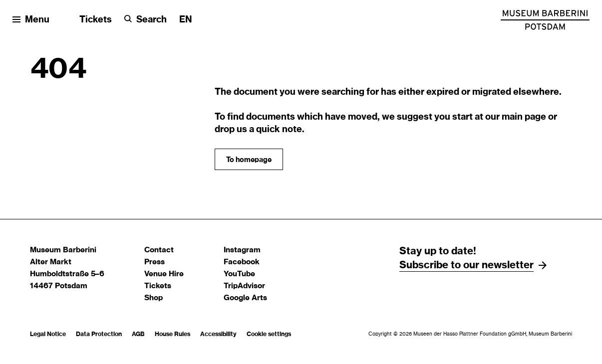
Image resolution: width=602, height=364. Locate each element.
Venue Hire (164, 274)
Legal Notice (48, 334)
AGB (138, 334)
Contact (159, 250)
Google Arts (245, 298)
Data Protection (99, 334)
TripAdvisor (244, 286)
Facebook (242, 262)
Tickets (96, 20)
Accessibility (218, 334)
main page (524, 117)
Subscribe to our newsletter (466, 265)
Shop (153, 298)
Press (154, 262)
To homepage (249, 160)
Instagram (242, 250)
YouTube (239, 274)
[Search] (146, 20)
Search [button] (151, 20)
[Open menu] (31, 20)
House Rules (172, 334)
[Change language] (186, 20)
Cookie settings (269, 334)
